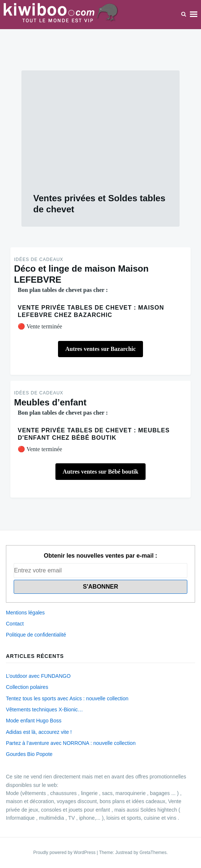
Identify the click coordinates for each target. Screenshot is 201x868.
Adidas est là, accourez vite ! (39, 732)
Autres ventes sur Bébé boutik (101, 472)
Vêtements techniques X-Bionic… (45, 710)
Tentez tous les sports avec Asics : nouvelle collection (67, 698)
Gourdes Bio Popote (29, 754)
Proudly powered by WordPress (65, 853)
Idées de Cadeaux (39, 259)
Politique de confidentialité (36, 635)
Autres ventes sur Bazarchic (101, 349)
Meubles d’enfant (50, 402)
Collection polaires (27, 687)
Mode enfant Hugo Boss (34, 721)
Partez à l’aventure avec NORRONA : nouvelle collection (71, 743)
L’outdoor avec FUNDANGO (38, 676)
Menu (194, 14)
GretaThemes (153, 853)
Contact (15, 624)
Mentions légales (25, 613)
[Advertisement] (100, 137)
